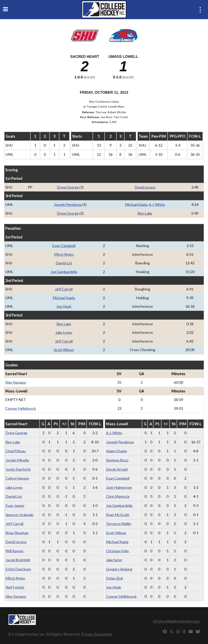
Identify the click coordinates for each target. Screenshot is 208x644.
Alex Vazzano (16, 382)
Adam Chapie (116, 451)
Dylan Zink (115, 578)
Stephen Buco (117, 460)
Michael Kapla (136, 204)
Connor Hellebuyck (21, 408)
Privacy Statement (97, 634)
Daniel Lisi (64, 263)
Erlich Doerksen (18, 569)
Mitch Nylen (64, 254)
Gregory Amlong (119, 569)
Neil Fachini (15, 587)
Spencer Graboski (19, 515)
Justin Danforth (18, 469)
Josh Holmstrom (119, 487)
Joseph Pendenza (68, 204)
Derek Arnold (117, 469)
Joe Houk (64, 306)
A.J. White (157, 204)
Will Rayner (15, 551)
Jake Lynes (64, 332)
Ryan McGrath (118, 515)
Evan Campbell (64, 246)
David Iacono (145, 187)
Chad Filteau (16, 451)
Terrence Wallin (119, 524)
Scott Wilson (64, 350)
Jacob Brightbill (18, 560)
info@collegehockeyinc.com (176, 621)
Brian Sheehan (17, 533)
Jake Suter (114, 560)
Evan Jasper (15, 506)
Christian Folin (117, 551)
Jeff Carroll (64, 289)
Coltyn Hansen (17, 478)
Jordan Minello (17, 460)
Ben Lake (145, 213)
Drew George (68, 187)
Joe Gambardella (64, 272)
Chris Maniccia (118, 496)
